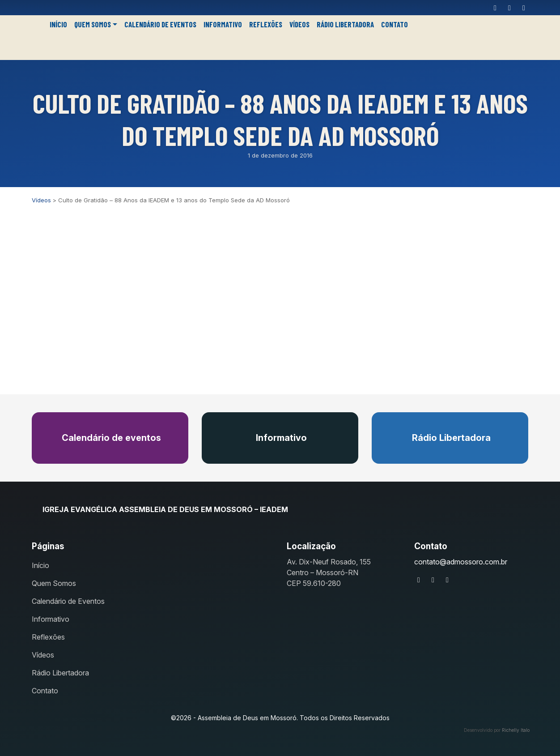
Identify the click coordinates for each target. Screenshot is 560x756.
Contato (395, 24)
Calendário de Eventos (160, 24)
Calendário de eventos (110, 438)
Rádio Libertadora (345, 24)
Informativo (223, 24)
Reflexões (266, 24)
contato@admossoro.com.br (461, 562)
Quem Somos (93, 24)
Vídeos (299, 24)
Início (58, 24)
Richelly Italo (516, 730)
